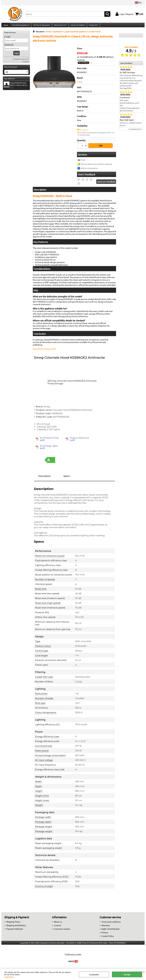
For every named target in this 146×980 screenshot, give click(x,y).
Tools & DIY (92, 26)
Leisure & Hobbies (77, 26)
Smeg (79, 84)
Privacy (105, 934)
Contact (58, 927)
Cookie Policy (9, 977)
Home (6, 26)
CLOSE (144, 972)
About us (58, 923)
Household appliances (21, 26)
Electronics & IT (60, 26)
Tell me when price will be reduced (96, 166)
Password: (9, 47)
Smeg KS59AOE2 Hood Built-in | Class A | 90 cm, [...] (16, 87)
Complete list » (135, 131)
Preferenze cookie (73, 956)
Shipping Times (13, 923)
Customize (94, 974)
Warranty (106, 927)
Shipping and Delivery (16, 927)
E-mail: (7, 39)
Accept (127, 974)
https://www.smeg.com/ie (44, 350)
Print (83, 161)
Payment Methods (15, 930)
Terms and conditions (111, 923)
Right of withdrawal (110, 930)
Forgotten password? (21, 61)
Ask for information (89, 170)
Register (26, 64)
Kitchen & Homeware (41, 26)
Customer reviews (62, 930)
